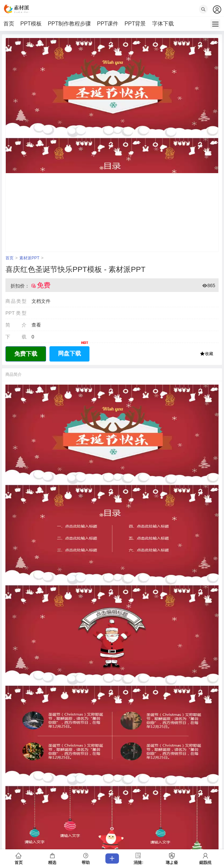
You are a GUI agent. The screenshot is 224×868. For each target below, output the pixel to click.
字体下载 (163, 24)
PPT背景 (135, 24)
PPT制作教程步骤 (69, 24)
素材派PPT (29, 258)
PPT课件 (108, 24)
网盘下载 (74, 352)
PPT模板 (31, 24)
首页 (9, 24)
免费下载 (26, 354)
